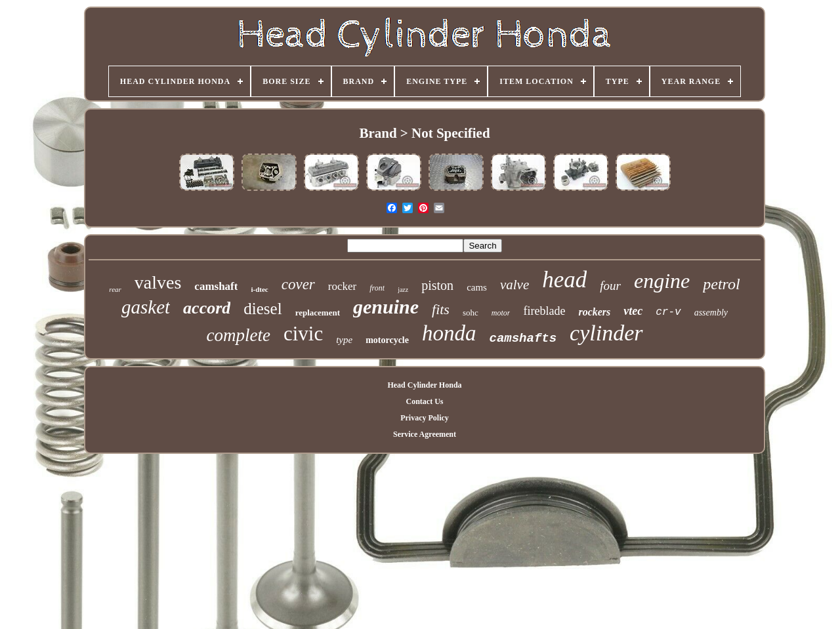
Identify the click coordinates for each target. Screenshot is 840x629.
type (344, 340)
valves (158, 282)
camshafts (523, 338)
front (377, 288)
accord (207, 308)
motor (501, 313)
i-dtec (259, 289)
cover (298, 284)
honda (449, 333)
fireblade (544, 311)
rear (115, 289)
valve (514, 285)
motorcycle (387, 340)
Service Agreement (425, 434)
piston (437, 285)
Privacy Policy (425, 418)
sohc (471, 313)
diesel (262, 309)
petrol (721, 284)
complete (238, 335)
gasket (146, 307)
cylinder (606, 333)
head (564, 280)
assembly (711, 313)
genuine (386, 307)
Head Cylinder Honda (424, 385)
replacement (318, 313)
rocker (342, 286)
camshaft (216, 286)
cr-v (668, 312)
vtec (633, 311)
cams (477, 287)
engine (662, 281)
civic (303, 334)
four (610, 286)
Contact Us (424, 401)
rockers (594, 312)
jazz (403, 290)
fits (441, 309)
